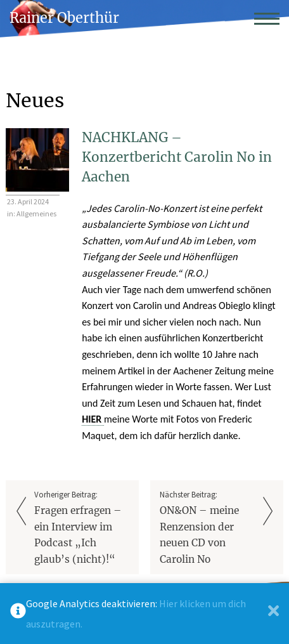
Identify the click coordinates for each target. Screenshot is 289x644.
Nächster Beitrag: (207, 529)
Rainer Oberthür (64, 18)
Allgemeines (36, 214)
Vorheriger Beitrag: (82, 529)
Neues (35, 100)
